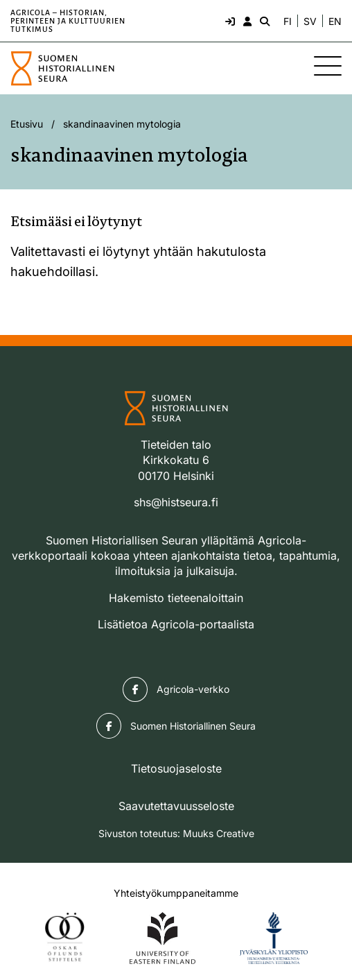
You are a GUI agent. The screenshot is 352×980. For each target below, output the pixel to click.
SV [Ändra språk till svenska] (310, 22)
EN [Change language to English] (335, 22)
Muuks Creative (219, 833)
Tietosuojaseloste (176, 768)
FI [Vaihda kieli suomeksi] (288, 22)
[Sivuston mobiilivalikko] (328, 66)
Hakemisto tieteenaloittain (176, 598)
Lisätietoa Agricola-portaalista (176, 624)
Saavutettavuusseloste (176, 806)
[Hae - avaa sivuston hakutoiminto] (263, 21)
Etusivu (27, 124)
